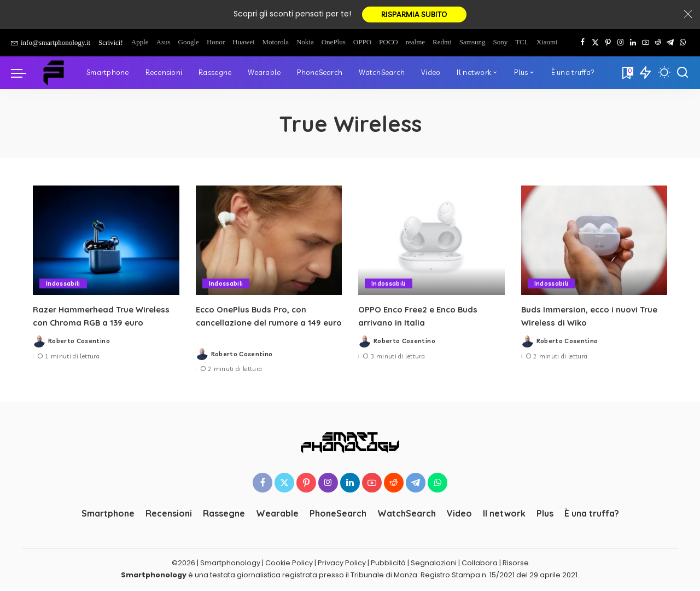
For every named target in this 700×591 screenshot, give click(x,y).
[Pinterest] (608, 44)
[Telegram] (670, 44)
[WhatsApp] (683, 44)
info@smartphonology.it (51, 44)
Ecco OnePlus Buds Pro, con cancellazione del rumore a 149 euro (262, 324)
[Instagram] (620, 44)
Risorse (516, 564)
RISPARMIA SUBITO (414, 15)
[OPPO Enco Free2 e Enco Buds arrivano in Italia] (431, 242)
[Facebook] (583, 44)
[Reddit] (658, 44)
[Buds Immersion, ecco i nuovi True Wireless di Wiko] (594, 242)
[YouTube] (646, 44)
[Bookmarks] (627, 74)
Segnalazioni (434, 564)
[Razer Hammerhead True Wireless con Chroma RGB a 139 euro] (106, 242)
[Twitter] (595, 44)
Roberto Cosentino (79, 343)
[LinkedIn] (633, 44)
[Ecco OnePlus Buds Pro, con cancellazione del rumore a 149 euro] (269, 242)
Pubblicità (388, 564)
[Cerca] (682, 74)
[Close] (688, 15)
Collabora (480, 564)
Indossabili (63, 285)
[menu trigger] (24, 74)
